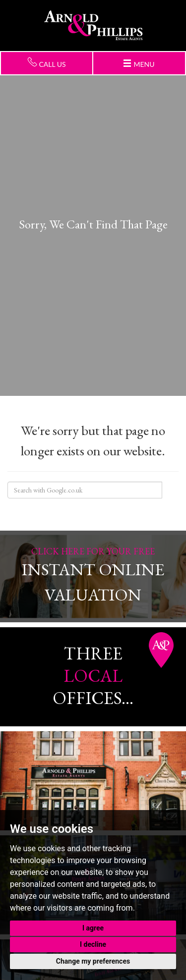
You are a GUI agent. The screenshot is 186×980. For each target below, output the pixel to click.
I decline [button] (93, 944)
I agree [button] (93, 928)
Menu (139, 64)
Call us (47, 63)
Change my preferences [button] (93, 961)
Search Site (170, 490)
